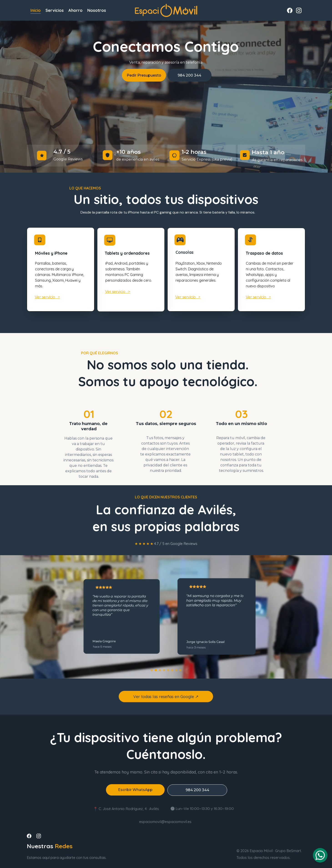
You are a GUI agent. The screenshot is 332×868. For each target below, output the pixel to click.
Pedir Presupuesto (144, 75)
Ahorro (75, 10)
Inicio (36, 10)
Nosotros (97, 10)
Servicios (55, 10)
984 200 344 (189, 75)
